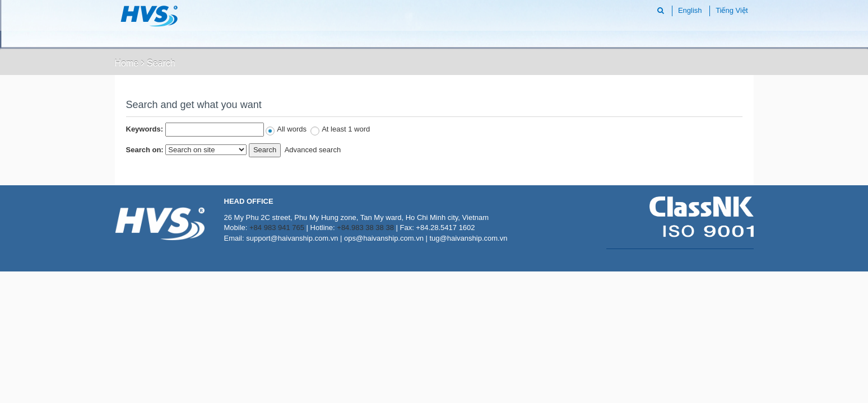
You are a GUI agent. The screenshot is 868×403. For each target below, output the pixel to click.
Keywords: (145, 129)
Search (161, 63)
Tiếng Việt (732, 10)
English (690, 10)
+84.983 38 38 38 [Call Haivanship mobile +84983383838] (365, 228)
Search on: (145, 150)
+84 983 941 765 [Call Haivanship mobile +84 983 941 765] (277, 228)
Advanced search (313, 150)
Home (127, 63)
